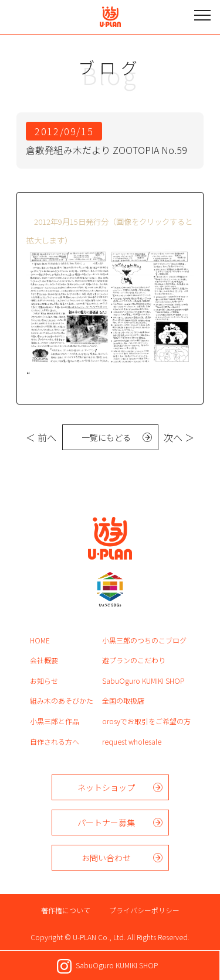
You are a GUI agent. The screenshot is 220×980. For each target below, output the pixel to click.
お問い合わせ (106, 858)
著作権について (66, 910)
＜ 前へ (41, 437)
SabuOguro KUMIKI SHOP (143, 681)
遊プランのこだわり (134, 660)
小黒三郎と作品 (55, 721)
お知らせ (44, 681)
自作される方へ (55, 741)
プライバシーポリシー (144, 910)
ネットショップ (106, 787)
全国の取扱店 (123, 700)
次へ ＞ (179, 437)
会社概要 (44, 660)
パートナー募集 (106, 823)
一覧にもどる (106, 437)
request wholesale (132, 741)
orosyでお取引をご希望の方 (146, 721)
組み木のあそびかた (62, 700)
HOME (40, 640)
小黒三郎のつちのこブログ (144, 640)
